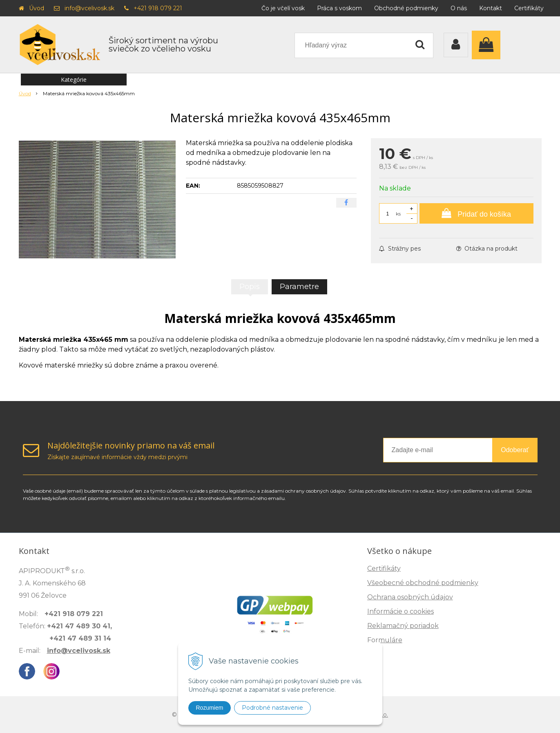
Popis (250, 287)
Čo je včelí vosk (283, 8)
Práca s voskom (339, 8)
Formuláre (385, 640)
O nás (459, 8)
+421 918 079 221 (158, 8)
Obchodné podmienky (406, 8)
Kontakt (491, 8)
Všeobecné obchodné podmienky (423, 583)
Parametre (299, 287)
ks (398, 214)
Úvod (37, 8)
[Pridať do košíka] (476, 213)
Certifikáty (529, 8)
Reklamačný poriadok (403, 626)
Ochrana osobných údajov (410, 597)
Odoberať (515, 450)
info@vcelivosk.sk (89, 8)
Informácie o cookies (400, 611)
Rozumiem (210, 708)
